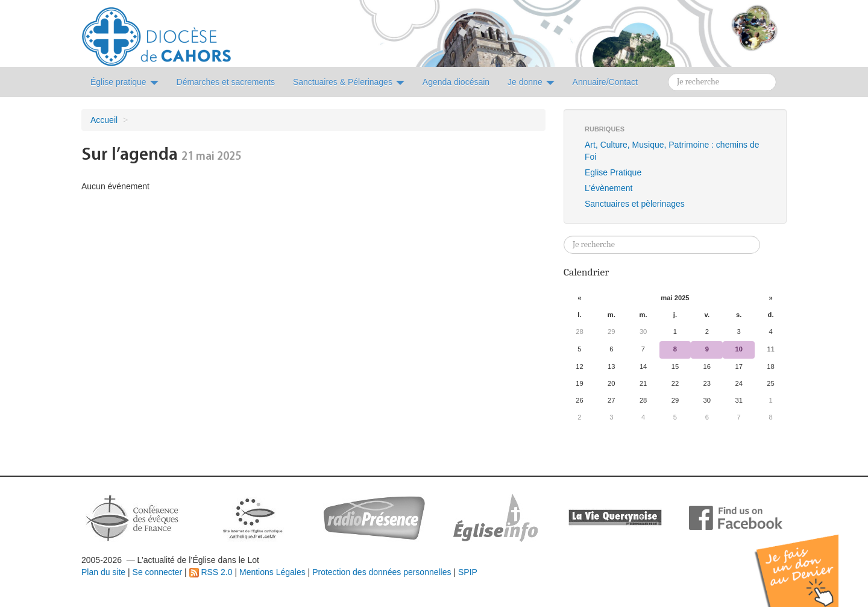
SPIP (468, 572)
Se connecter (158, 572)
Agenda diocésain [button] (456, 82)
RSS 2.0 (211, 572)
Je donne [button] (531, 82)
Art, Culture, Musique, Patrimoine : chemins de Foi (672, 151)
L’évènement (609, 188)
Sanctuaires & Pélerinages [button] (349, 82)
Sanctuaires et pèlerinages (635, 204)
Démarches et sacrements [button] (226, 82)
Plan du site (103, 572)
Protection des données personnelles (382, 572)
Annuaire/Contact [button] (605, 82)
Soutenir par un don (808, 561)
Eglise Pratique (613, 172)
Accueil (104, 120)
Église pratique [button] (124, 82)
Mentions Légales (272, 572)
